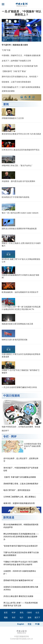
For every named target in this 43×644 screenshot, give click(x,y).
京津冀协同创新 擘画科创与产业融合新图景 (33, 446)
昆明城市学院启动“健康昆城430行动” (18, 580)
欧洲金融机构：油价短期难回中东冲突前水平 (20, 292)
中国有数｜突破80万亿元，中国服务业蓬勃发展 (21, 55)
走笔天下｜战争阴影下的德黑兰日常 (16, 61)
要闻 (6, 104)
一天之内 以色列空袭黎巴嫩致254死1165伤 (19, 387)
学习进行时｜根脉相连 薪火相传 (15, 45)
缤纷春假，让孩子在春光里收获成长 (16, 82)
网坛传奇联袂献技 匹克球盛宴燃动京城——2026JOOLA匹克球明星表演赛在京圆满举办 (21, 537)
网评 (14, 437)
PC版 (37, 624)
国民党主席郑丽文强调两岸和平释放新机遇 (19, 229)
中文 (30, 624)
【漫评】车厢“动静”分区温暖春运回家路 (20, 477)
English (21, 624)
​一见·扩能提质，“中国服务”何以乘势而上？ (21, 13)
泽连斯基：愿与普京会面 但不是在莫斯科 (18, 181)
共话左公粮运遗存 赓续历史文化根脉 (18, 596)
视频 (6, 618)
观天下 (37, 618)
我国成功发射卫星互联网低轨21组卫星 (17, 324)
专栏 (6, 437)
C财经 (29, 613)
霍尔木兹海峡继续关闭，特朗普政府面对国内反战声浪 (21, 526)
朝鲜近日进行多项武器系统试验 (15, 340)
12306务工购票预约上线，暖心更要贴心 (20, 497)
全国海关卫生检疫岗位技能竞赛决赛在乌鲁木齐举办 (21, 588)
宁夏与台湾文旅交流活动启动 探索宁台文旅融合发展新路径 (21, 554)
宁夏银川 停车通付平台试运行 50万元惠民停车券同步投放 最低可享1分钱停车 (21, 563)
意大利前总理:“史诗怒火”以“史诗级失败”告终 (20, 66)
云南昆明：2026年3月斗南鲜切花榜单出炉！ (20, 572)
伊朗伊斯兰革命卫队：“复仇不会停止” (17, 166)
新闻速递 (9, 517)
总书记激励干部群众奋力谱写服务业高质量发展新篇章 (17, 39)
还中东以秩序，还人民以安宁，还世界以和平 (21, 460)
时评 (14, 613)
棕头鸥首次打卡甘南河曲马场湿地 (15, 197)
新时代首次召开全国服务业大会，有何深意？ (20, 77)
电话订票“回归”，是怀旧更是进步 (17, 490)
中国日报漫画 (11, 396)
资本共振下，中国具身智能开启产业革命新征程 (21, 469)
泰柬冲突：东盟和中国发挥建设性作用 (19, 503)
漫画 (29, 618)
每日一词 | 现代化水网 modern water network (20, 213)
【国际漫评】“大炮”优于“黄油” (14, 71)
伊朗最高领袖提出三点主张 (13, 118)
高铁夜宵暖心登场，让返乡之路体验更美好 (21, 484)
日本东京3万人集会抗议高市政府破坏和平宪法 (21, 150)
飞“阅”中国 (6, 50)
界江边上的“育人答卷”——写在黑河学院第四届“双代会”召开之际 (21, 604)
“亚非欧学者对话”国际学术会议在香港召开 (21, 546)
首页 (6, 613)
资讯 (22, 613)
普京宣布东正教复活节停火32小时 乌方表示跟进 (21, 134)
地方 (22, 618)
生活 (37, 613)
